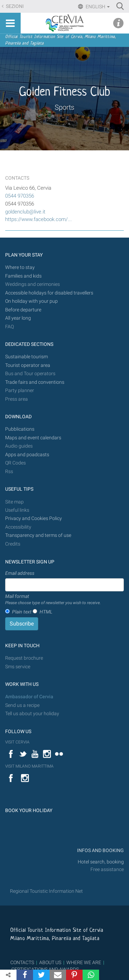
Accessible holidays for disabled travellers (49, 293)
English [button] (97, 7)
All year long (18, 318)
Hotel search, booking (101, 862)
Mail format (53, 600)
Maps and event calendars (33, 438)
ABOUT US (50, 962)
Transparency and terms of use (38, 535)
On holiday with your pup (31, 301)
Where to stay (20, 267)
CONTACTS (22, 962)
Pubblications (20, 429)
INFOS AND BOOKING (100, 851)
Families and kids (23, 276)
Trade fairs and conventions (35, 382)
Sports (64, 107)
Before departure (23, 310)
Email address (20, 573)
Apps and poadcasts (27, 455)
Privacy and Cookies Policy (34, 518)
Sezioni (14, 6)
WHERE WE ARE (84, 962)
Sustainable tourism (26, 357)
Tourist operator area (28, 365)
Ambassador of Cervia (29, 697)
